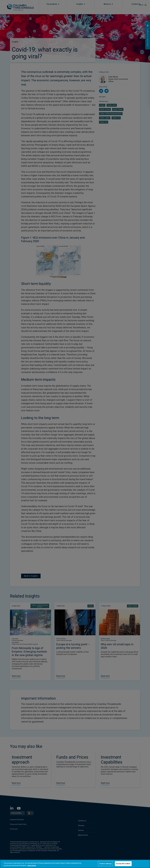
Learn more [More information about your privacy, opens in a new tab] (32, 865)
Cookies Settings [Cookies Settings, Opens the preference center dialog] (105, 864)
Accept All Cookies (123, 864)
